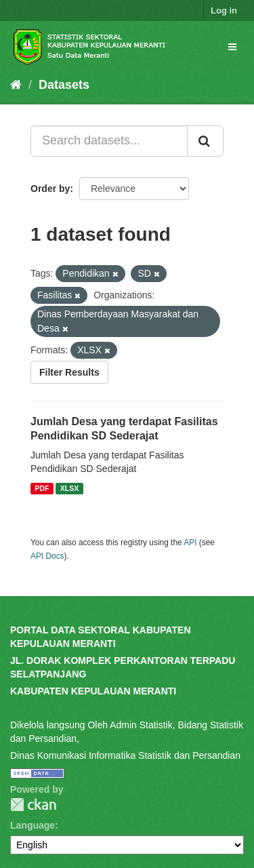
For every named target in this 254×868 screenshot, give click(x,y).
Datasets (64, 85)
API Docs (47, 556)
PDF (42, 488)
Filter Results (69, 372)
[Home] (16, 85)
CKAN (33, 805)
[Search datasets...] (109, 141)
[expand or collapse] (232, 47)
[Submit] (205, 141)
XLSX (69, 488)
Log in (224, 11)
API (190, 542)
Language (33, 825)
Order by (50, 189)
